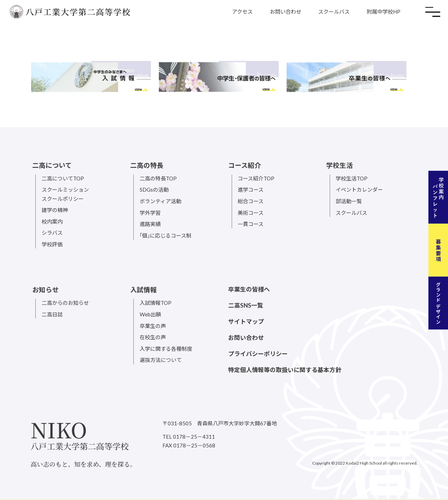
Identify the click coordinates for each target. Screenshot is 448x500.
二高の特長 (147, 165)
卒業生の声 (153, 326)
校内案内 (52, 221)
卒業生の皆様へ (249, 289)
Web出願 (150, 314)
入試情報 (143, 290)
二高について (52, 165)
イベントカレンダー (359, 190)
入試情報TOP (156, 303)
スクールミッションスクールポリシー (65, 194)
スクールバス (334, 12)
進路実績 (150, 224)
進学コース (251, 190)
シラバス (52, 233)
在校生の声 (153, 337)
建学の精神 (55, 210)
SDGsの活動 (154, 190)
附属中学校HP (384, 12)
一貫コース (251, 224)
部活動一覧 (349, 201)
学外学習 (150, 213)
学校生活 (339, 165)
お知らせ (45, 290)
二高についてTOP (63, 178)
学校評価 (52, 244)
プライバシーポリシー (258, 354)
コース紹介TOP (256, 178)
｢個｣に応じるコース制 (166, 235)
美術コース (251, 213)
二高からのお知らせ (65, 303)
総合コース (251, 201)
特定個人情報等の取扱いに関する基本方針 (285, 370)
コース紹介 (245, 165)
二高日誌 (52, 314)
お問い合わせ (286, 12)
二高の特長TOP (158, 178)
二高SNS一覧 (246, 305)
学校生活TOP (352, 178)
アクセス (242, 12)
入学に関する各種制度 (166, 349)
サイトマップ (246, 321)
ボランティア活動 (160, 201)
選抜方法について (161, 360)
